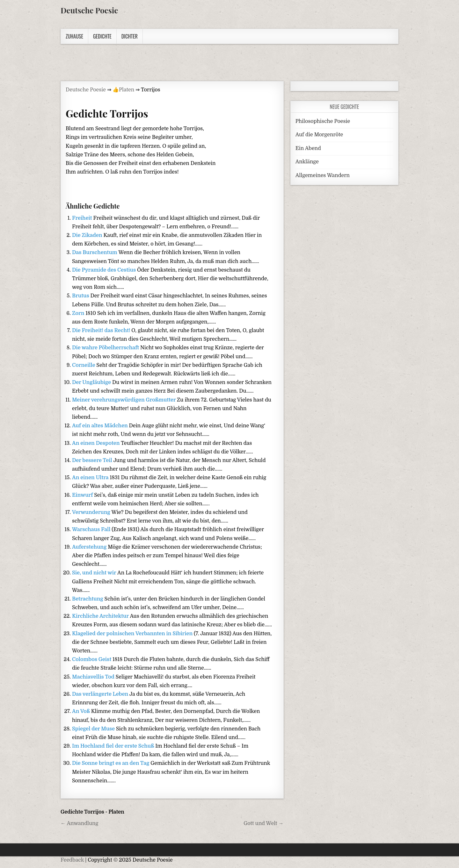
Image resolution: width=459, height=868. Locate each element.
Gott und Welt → (263, 823)
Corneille (84, 365)
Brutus (81, 296)
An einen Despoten (96, 443)
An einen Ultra (91, 478)
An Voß (82, 711)
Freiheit (83, 218)
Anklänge (307, 162)
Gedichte (102, 36)
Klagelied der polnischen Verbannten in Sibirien (133, 634)
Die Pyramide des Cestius (105, 270)
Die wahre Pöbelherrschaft (106, 348)
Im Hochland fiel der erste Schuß (114, 746)
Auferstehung (90, 547)
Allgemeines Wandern (323, 175)
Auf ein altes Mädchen (101, 426)
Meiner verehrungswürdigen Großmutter (124, 400)
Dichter (130, 36)
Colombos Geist (92, 659)
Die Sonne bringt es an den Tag (111, 763)
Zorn (79, 313)
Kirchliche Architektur (101, 616)
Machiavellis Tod (94, 677)
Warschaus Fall (92, 530)
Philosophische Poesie (323, 121)
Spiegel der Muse (94, 729)
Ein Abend (308, 148)
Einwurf (83, 495)
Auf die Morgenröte (319, 135)
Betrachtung (88, 599)
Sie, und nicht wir (95, 573)
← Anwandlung (80, 823)
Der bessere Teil (93, 460)
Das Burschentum (95, 253)
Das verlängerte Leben (101, 694)
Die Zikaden (88, 235)
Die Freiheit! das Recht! (102, 331)
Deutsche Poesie (89, 10)
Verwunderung (92, 512)
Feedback (72, 860)
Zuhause (74, 36)
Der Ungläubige (92, 382)
